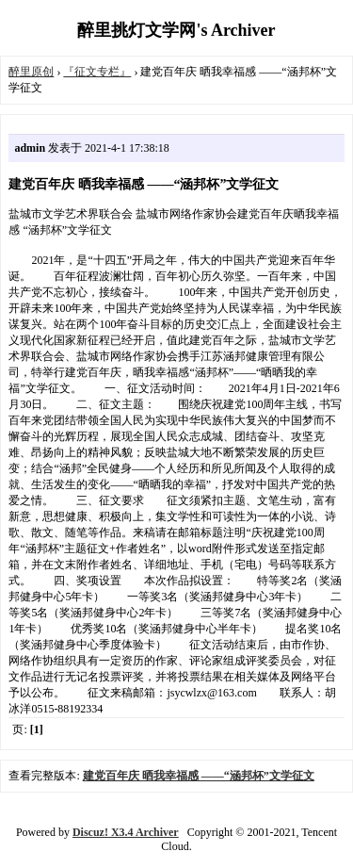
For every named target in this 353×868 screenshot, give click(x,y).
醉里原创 (31, 72)
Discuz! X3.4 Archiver (126, 832)
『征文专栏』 (97, 72)
